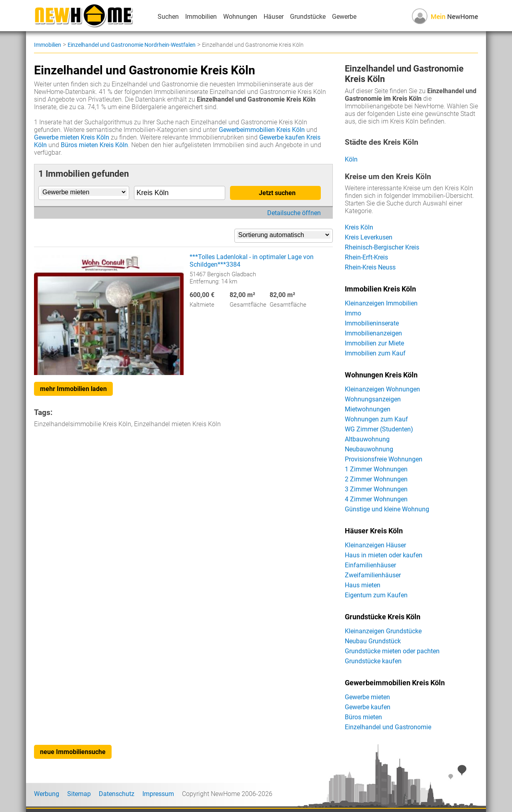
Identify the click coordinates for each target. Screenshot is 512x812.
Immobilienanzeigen (373, 333)
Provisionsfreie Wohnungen (384, 459)
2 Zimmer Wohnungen (376, 479)
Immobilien (201, 17)
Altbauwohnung (367, 439)
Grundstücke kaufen (373, 661)
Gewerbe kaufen (368, 707)
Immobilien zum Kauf (375, 353)
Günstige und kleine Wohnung (387, 509)
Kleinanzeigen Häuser (375, 545)
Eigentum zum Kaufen (376, 595)
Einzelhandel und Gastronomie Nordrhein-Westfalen (132, 45)
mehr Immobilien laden (73, 389)
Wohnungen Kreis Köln (381, 375)
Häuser (274, 17)
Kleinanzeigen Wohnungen (382, 389)
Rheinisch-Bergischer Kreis (382, 247)
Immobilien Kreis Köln (380, 289)
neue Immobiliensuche (73, 752)
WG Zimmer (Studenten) (379, 429)
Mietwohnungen (368, 409)
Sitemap (79, 794)
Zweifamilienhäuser (373, 575)
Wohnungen (240, 17)
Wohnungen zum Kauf (376, 419)
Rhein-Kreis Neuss (370, 267)
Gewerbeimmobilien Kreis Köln (262, 130)
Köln (351, 159)
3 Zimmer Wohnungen (376, 489)
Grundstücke (308, 17)
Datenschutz (117, 794)
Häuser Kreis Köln (374, 531)
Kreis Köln (359, 227)
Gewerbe (344, 17)
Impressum (158, 794)
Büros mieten (363, 717)
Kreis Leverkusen (369, 237)
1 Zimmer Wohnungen (376, 469)
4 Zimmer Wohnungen (376, 499)
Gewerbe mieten (367, 697)
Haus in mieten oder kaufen (384, 555)
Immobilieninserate (372, 323)
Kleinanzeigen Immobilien (381, 303)
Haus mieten (363, 585)
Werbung (47, 794)
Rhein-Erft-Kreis (366, 257)
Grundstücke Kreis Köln (383, 617)
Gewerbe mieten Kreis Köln (72, 137)
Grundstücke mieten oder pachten (392, 651)
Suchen (168, 17)
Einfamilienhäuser (370, 565)
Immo (353, 313)
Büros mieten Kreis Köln (94, 145)
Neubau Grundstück (373, 641)
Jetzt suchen (277, 193)
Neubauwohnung (369, 449)
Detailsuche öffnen (294, 213)
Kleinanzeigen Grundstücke (383, 631)
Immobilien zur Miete (374, 343)
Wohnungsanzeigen (373, 399)
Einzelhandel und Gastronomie (388, 727)
